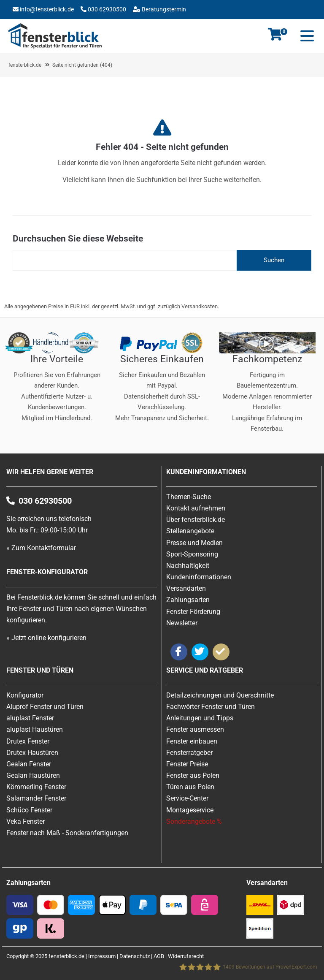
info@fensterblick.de (47, 9)
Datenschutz (135, 956)
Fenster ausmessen (195, 729)
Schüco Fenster (29, 810)
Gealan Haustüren (33, 775)
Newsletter (182, 623)
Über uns (122, 23)
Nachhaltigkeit (188, 566)
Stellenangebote (190, 531)
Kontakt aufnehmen (196, 508)
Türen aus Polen (190, 787)
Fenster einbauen (192, 741)
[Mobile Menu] (305, 36)
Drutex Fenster (28, 741)
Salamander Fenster (36, 798)
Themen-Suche (189, 497)
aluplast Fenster (30, 718)
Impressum (102, 956)
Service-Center (187, 798)
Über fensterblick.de (196, 520)
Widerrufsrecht (186, 956)
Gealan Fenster (29, 764)
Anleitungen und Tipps (200, 718)
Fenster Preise (187, 764)
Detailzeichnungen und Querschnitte (220, 695)
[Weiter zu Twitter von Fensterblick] (200, 652)
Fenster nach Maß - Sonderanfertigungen (67, 833)
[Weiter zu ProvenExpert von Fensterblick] (221, 652)
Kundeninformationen (199, 577)
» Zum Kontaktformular (41, 548)
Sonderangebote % (194, 821)
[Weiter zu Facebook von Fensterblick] (179, 652)
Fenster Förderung (193, 612)
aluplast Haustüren (35, 729)
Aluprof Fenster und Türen (45, 707)
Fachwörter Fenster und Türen (211, 707)
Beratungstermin (163, 9)
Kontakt (43, 23)
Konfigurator (84, 23)
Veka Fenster (26, 821)
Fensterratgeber (189, 753)
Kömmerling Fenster (36, 787)
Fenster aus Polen (193, 775)
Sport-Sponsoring (192, 554)
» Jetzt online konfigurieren (46, 638)
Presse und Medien (194, 543)
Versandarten (186, 588)
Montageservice (190, 810)
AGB (159, 956)
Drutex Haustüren (32, 753)
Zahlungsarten (188, 600)
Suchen (274, 260)
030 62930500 (106, 9)
